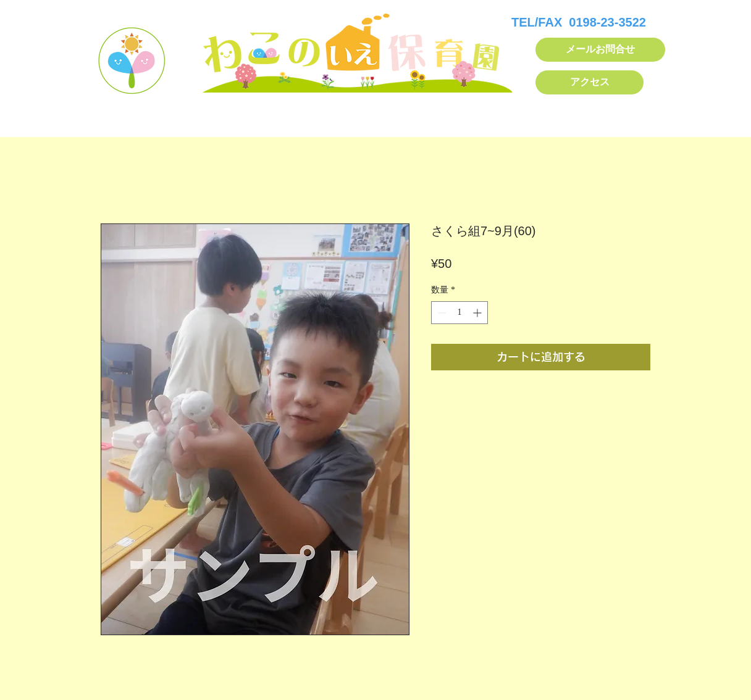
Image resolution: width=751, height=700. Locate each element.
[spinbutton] (459, 313)
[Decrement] (441, 313)
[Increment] (478, 313)
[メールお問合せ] (600, 50)
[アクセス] (589, 82)
